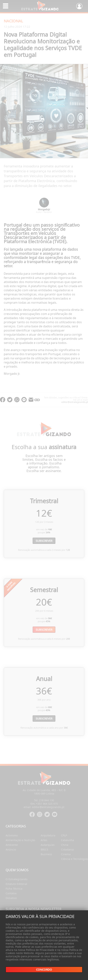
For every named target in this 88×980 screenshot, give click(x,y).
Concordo (44, 970)
